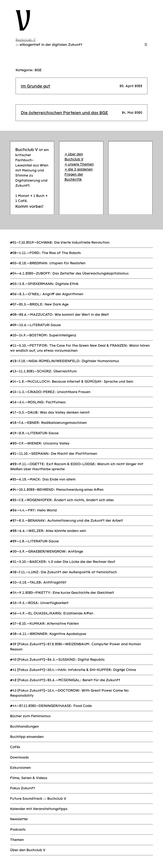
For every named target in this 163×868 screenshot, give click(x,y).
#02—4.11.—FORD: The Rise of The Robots (45, 253)
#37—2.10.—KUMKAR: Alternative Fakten (44, 624)
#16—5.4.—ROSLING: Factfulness (38, 402)
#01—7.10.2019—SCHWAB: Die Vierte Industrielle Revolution (60, 242)
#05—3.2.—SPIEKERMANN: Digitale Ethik (44, 284)
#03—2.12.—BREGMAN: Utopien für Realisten (48, 263)
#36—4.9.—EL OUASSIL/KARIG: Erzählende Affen (52, 613)
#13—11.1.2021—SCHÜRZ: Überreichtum (43, 371)
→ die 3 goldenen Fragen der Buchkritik (79, 174)
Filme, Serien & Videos (29, 778)
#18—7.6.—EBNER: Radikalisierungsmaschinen (48, 423)
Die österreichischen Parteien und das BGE (64, 113)
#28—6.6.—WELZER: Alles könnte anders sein (48, 531)
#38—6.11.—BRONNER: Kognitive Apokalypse (48, 634)
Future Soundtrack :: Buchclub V (38, 799)
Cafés (15, 747)
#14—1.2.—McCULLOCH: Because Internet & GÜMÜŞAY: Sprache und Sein (72, 381)
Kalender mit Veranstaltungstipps (39, 809)
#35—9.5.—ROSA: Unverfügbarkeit (39, 603)
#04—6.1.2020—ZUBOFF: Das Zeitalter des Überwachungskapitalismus (69, 273)
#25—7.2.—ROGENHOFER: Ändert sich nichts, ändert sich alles (62, 500)
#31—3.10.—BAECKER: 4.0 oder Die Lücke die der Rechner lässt (63, 562)
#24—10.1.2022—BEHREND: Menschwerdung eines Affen (57, 490)
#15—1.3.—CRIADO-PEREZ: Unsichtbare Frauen (50, 392)
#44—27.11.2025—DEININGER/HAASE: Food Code (51, 706)
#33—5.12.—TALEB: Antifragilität (38, 582)
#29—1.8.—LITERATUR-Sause (34, 541)
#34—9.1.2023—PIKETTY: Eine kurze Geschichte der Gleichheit (62, 593)
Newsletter (19, 819)
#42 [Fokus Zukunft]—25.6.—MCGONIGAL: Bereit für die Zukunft (65, 680)
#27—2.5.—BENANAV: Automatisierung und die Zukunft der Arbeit (67, 521)
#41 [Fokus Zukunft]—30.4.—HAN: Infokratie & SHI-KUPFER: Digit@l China (73, 670)
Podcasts (18, 829)
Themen (17, 840)
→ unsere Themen (79, 164)
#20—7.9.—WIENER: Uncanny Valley (40, 443)
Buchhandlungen (24, 726)
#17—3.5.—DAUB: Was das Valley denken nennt (50, 412)
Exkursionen (20, 768)
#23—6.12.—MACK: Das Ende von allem (43, 479)
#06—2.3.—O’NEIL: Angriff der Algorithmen (47, 294)
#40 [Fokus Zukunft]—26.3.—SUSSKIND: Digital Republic (57, 660)
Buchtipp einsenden (27, 737)
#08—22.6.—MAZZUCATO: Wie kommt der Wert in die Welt (59, 315)
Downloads (19, 757)
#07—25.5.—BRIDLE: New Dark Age (39, 304)
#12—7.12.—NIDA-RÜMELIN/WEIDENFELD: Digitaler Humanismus (65, 361)
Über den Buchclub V (28, 850)
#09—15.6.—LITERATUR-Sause (35, 325)
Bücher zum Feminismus (30, 716)
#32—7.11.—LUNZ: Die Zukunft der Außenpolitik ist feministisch (63, 572)
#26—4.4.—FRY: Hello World (33, 510)
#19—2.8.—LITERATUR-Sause (34, 433)
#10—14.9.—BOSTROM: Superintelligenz (43, 335)
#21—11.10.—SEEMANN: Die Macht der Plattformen (54, 454)
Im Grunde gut (35, 86)
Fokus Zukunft (23, 788)
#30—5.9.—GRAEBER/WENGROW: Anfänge (47, 551)
